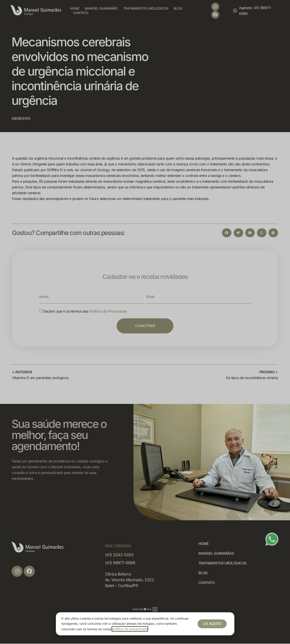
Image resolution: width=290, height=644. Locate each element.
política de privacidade (130, 629)
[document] (145, 322)
